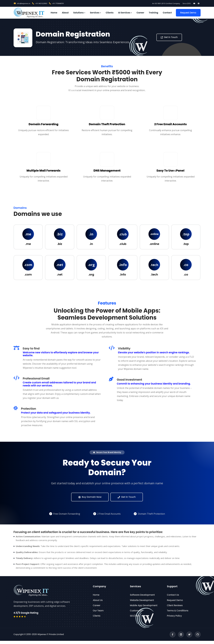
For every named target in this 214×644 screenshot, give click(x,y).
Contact (167, 13)
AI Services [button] (124, 13)
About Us (98, 603)
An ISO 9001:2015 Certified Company (158, 3)
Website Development (142, 603)
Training (153, 13)
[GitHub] (198, 638)
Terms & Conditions (178, 614)
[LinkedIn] (181, 638)
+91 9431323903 (42, 3)
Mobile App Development (144, 609)
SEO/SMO (135, 619)
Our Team (98, 614)
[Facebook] (173, 638)
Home (54, 13)
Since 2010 (182, 3)
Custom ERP (136, 614)
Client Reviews (175, 609)
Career (140, 13)
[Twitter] (189, 638)
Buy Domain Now (90, 500)
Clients (110, 13)
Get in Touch (169, 37)
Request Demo (188, 13)
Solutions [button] (79, 13)
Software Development (142, 598)
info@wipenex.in (22, 3)
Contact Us (173, 598)
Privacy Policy (174, 619)
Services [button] (95, 13)
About (65, 13)
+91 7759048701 (61, 3)
